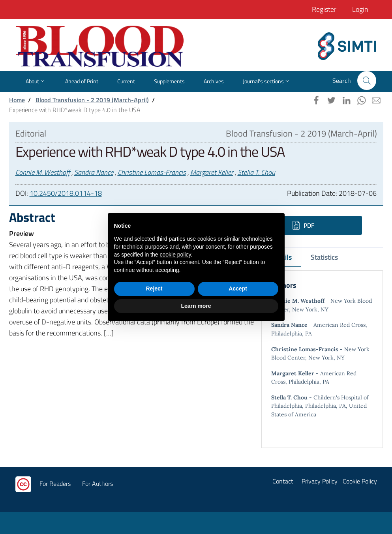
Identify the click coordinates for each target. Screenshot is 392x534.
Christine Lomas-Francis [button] (152, 172)
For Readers (55, 483)
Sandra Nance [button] (94, 172)
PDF (303, 225)
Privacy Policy (320, 481)
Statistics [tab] (324, 257)
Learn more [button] (196, 306)
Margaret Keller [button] (212, 172)
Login (360, 9)
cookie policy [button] (175, 255)
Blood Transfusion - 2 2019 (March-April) (92, 100)
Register (324, 9)
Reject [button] (154, 289)
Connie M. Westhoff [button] (43, 172)
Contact (283, 481)
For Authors (98, 483)
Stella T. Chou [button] (256, 172)
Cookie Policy (360, 481)
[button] (367, 81)
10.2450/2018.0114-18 (66, 193)
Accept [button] (238, 289)
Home (17, 100)
